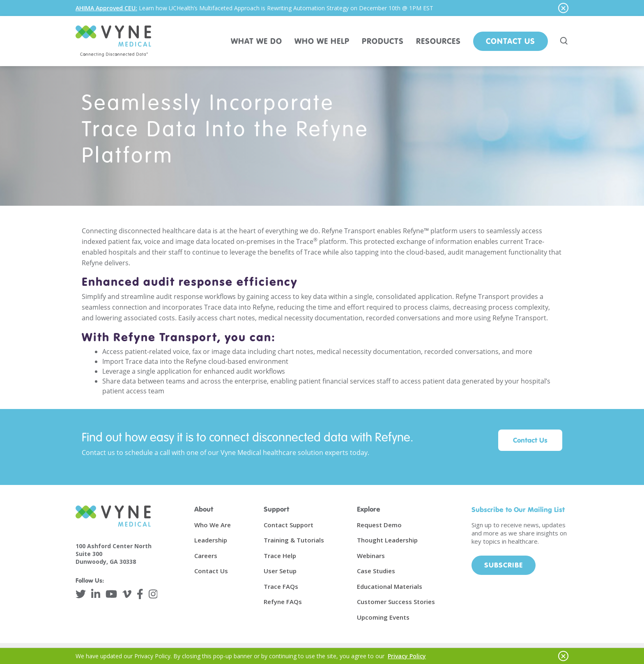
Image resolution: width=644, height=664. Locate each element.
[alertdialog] (322, 8)
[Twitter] (81, 594)
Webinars (371, 556)
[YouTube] (111, 594)
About (204, 509)
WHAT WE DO (256, 41)
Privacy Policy (407, 656)
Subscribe (504, 565)
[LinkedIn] (96, 594)
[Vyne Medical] (113, 41)
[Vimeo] (127, 594)
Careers (206, 556)
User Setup (280, 571)
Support (276, 509)
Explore (369, 509)
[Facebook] (140, 594)
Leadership (211, 540)
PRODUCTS (383, 41)
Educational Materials (390, 586)
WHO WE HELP (322, 41)
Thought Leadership (387, 540)
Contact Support (289, 525)
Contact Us (511, 41)
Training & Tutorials (294, 540)
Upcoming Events (383, 617)
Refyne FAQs (283, 602)
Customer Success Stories (396, 602)
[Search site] (564, 41)
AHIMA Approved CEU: (106, 8)
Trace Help (280, 556)
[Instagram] (153, 594)
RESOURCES (438, 41)
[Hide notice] (563, 8)
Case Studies (376, 571)
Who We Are (213, 525)
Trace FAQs (281, 586)
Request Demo (379, 525)
